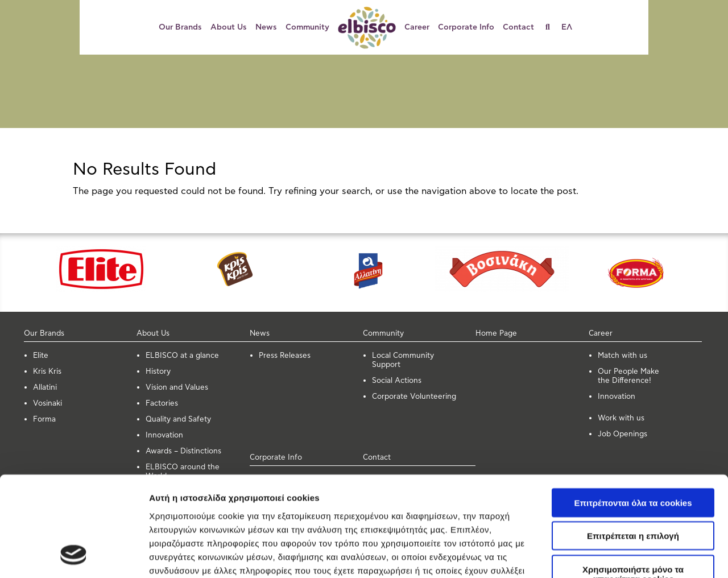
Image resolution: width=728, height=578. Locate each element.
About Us (229, 27)
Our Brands (180, 27)
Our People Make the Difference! (628, 376)
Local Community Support (403, 360)
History (158, 372)
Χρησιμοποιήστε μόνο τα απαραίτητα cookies (633, 482)
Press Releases (285, 356)
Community (307, 27)
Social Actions (397, 381)
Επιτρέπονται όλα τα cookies (633, 411)
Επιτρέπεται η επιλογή (633, 445)
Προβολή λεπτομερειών (198, 556)
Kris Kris (47, 372)
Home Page (496, 334)
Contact (518, 27)
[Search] (552, 27)
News (266, 27)
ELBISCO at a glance (182, 356)
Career (417, 27)
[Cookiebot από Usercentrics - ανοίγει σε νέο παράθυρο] (74, 556)
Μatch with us (622, 356)
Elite (41, 356)
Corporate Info (466, 27)
